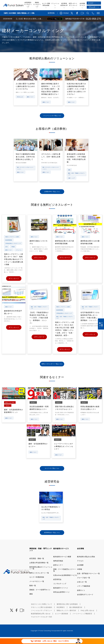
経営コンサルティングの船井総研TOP (15, 24)
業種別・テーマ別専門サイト (40, 597)
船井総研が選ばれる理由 (86, 564)
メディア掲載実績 (84, 593)
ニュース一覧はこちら (55, 19)
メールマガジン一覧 (37, 588)
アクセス (80, 568)
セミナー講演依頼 (62, 621)
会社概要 (80, 572)
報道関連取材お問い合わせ (41, 621)
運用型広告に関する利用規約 (67, 611)
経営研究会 (57, 586)
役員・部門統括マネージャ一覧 (88, 580)
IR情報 (80, 576)
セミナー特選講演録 (37, 584)
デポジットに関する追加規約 (42, 614)
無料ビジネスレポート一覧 (39, 580)
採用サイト (81, 597)
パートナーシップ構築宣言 (82, 621)
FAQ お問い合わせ (88, 617)
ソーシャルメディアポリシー (42, 617)
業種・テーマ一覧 (37, 24)
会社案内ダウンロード (85, 601)
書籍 (31, 601)
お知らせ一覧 (82, 589)
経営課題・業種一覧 (37, 565)
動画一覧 (33, 592)
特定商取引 (61, 614)
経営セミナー (58, 572)
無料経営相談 (58, 568)
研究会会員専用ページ (61, 599)
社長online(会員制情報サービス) (65, 582)
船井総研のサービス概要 (62, 564)
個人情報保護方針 (76, 614)
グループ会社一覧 (84, 585)
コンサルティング (60, 591)
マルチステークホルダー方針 (42, 624)
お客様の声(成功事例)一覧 (39, 570)
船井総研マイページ (61, 595)
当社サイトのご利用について (42, 611)
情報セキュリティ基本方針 (66, 617)
